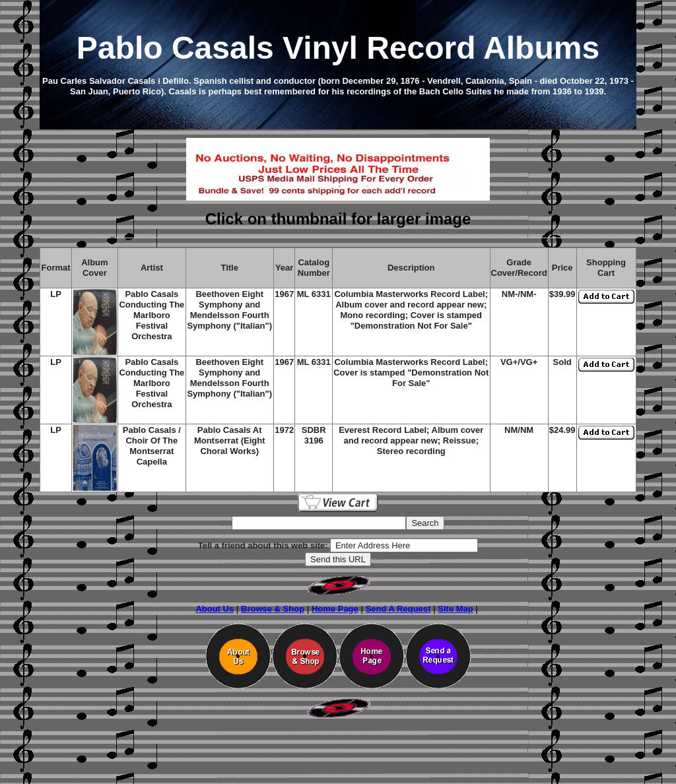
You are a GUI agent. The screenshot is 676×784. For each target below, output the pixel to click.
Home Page (335, 609)
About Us (215, 609)
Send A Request (398, 609)
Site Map (455, 609)
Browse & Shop (273, 609)
